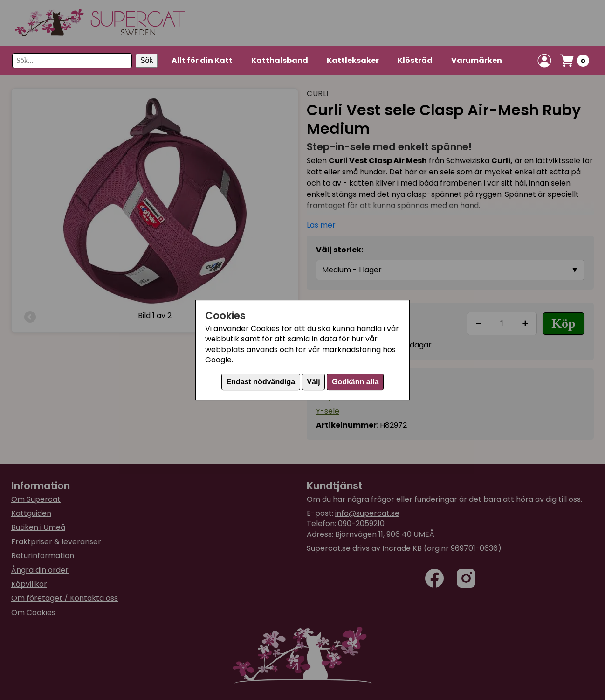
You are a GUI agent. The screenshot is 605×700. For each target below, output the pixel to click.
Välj (313, 382)
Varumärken (477, 60)
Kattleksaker (353, 60)
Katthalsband (280, 60)
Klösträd (415, 60)
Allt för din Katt (202, 60)
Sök (147, 60)
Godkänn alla (355, 382)
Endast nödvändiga (261, 382)
